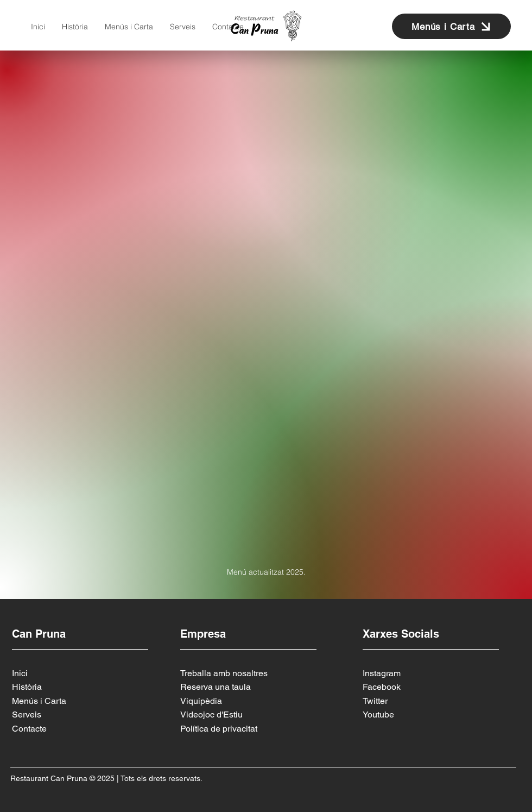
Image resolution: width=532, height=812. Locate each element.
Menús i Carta (39, 701)
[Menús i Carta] (451, 26)
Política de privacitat (219, 729)
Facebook (382, 687)
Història (27, 687)
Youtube (378, 715)
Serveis (27, 715)
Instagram (382, 673)
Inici (20, 673)
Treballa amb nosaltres (224, 673)
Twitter (375, 701)
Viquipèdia (201, 701)
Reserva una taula (216, 687)
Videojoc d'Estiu (211, 715)
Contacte (29, 729)
